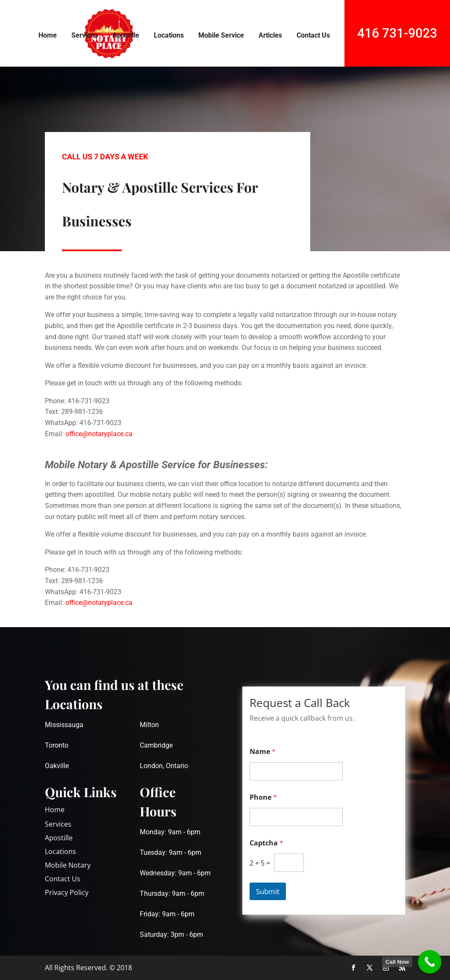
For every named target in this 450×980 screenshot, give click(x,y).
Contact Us (313, 35)
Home (48, 35)
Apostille (126, 35)
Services (85, 35)
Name (263, 752)
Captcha (266, 843)
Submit (268, 891)
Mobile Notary (68, 865)
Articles (270, 35)
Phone (263, 797)
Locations (169, 35)
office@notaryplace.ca (99, 434)
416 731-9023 (397, 33)
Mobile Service (221, 35)
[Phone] (296, 817)
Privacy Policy (67, 892)
